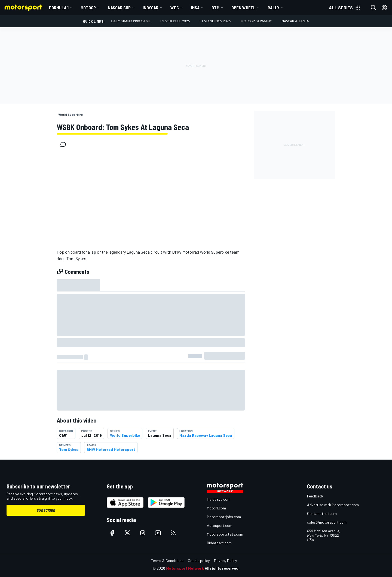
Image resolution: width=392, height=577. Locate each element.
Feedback (315, 496)
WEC (175, 7)
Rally (274, 7)
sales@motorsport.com (327, 522)
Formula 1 (59, 7)
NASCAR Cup (119, 7)
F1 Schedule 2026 (175, 21)
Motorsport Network (185, 568)
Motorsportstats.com (225, 534)
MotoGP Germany (256, 21)
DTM (215, 7)
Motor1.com (216, 508)
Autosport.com (220, 525)
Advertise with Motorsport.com (333, 505)
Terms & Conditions (167, 561)
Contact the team (322, 513)
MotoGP (88, 7)
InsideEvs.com (219, 499)
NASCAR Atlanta (295, 21)
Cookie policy (199, 561)
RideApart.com (219, 543)
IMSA (195, 7)
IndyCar (151, 7)
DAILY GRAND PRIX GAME (131, 21)
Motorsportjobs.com (224, 517)
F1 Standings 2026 (215, 21)
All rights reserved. (222, 568)
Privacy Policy (225, 561)
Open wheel (244, 7)
